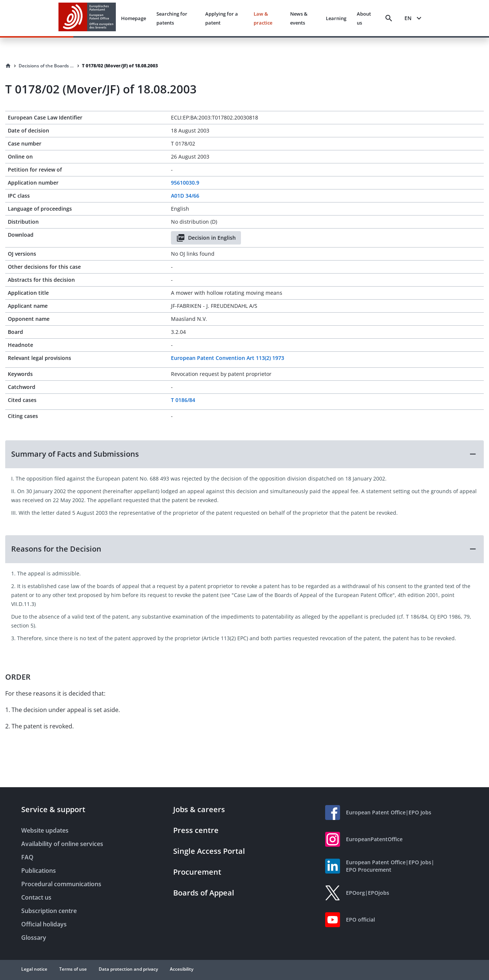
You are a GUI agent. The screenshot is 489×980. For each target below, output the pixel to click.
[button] (244, 454)
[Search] (389, 18)
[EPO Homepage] (87, 18)
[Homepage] (8, 66)
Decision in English (206, 238)
